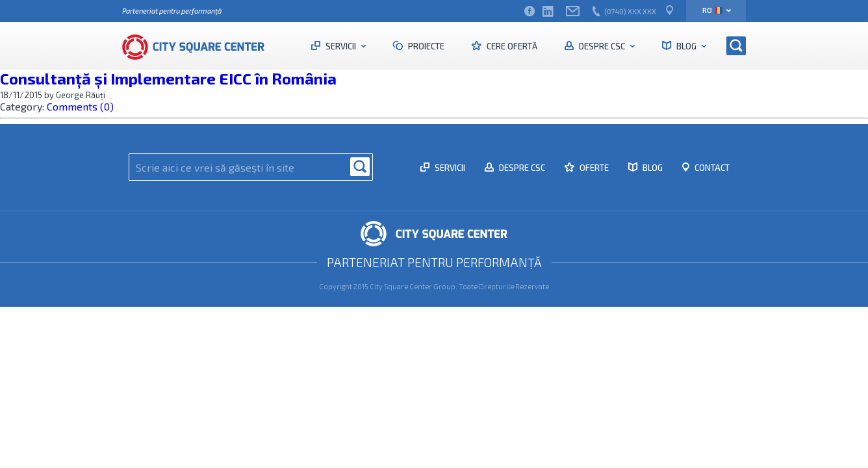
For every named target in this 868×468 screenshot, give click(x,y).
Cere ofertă (511, 46)
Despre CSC (602, 46)
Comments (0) (80, 106)
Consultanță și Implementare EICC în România (168, 78)
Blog (686, 46)
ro (712, 10)
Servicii (341, 46)
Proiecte (425, 46)
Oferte (593, 168)
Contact (711, 168)
